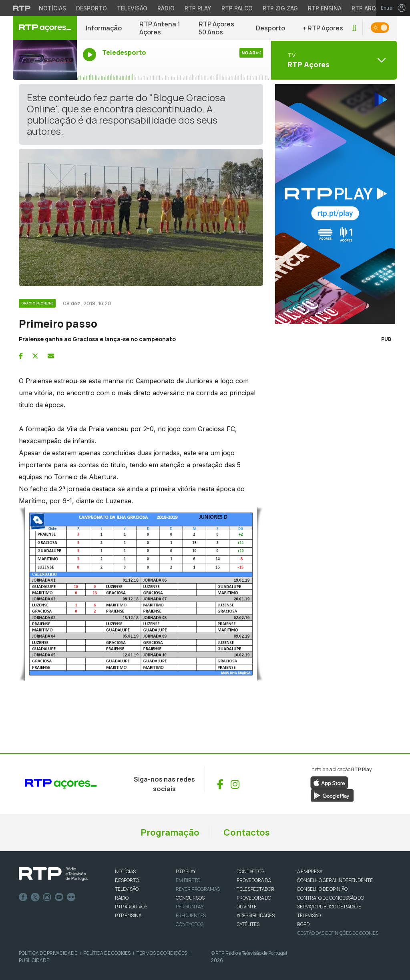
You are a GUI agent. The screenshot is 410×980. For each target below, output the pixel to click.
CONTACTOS (250, 871)
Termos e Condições (162, 953)
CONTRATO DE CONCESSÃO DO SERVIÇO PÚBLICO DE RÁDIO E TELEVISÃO (331, 907)
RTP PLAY (186, 871)
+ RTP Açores (323, 28)
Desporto (270, 28)
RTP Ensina (128, 915)
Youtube (59, 897)
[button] (354, 28)
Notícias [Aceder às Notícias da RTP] (52, 8)
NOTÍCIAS (125, 871)
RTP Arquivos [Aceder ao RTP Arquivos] (372, 8)
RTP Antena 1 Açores (160, 28)
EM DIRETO (188, 880)
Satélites (248, 924)
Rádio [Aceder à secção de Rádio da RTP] (166, 8)
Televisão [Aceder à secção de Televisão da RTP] (132, 8)
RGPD (303, 924)
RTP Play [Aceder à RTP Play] (198, 8)
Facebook (23, 897)
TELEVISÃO (127, 889)
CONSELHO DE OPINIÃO (322, 889)
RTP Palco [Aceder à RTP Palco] (237, 8)
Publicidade (34, 960)
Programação (170, 832)
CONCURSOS (190, 898)
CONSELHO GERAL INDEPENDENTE (335, 880)
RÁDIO (122, 898)
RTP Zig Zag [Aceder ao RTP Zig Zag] (280, 8)
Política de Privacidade (48, 953)
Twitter (35, 897)
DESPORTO (127, 880)
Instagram (47, 897)
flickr (71, 897)
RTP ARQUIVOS (131, 907)
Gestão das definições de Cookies (338, 933)
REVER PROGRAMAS (198, 889)
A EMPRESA (310, 871)
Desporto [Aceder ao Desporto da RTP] (91, 8)
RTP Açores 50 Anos (216, 28)
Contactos (247, 832)
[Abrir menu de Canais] (333, 60)
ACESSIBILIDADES (256, 915)
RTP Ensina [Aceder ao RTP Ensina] (325, 8)
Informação (104, 28)
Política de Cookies (107, 953)
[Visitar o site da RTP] (22, 8)
